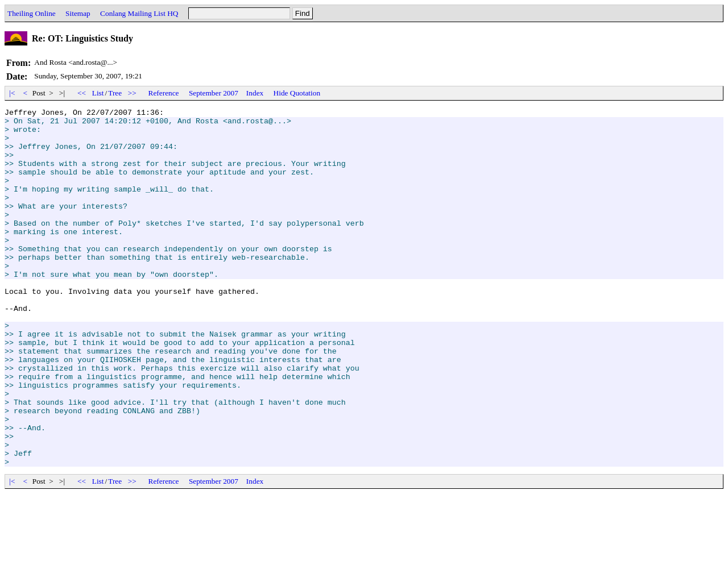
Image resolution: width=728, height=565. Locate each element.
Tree (115, 93)
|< (12, 93)
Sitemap (78, 13)
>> (133, 93)
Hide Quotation (297, 93)
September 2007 (214, 93)
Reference (164, 93)
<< (82, 93)
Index (255, 93)
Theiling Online (32, 13)
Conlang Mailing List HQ (139, 13)
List (98, 93)
